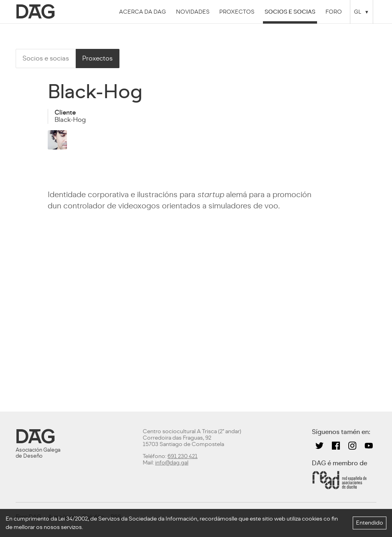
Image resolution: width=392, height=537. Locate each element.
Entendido (370, 523)
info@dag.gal (172, 463)
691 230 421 (183, 456)
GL (358, 12)
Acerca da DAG (142, 12)
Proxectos (237, 12)
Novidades (193, 12)
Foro (334, 12)
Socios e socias (290, 12)
